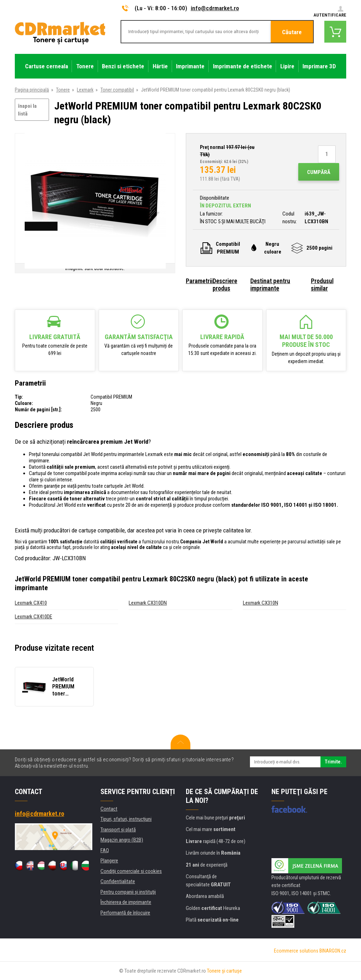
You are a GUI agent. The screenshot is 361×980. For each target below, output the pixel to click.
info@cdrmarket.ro (215, 8)
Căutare (292, 32)
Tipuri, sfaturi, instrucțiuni (126, 819)
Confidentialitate (118, 881)
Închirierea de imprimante (126, 902)
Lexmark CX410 (31, 603)
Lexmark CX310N (261, 603)
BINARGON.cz (333, 951)
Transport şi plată (118, 830)
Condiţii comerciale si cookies (131, 871)
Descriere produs (225, 285)
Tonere (63, 90)
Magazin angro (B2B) (122, 840)
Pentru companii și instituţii (128, 892)
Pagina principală (32, 90)
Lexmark (85, 90)
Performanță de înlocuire (125, 913)
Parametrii (199, 281)
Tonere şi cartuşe (224, 971)
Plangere (109, 861)
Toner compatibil (117, 90)
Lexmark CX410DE (33, 617)
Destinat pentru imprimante (270, 285)
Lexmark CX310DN (148, 603)
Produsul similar (322, 285)
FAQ (105, 850)
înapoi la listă (27, 110)
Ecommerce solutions (296, 951)
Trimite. (333, 762)
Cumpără (319, 172)
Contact (109, 809)
